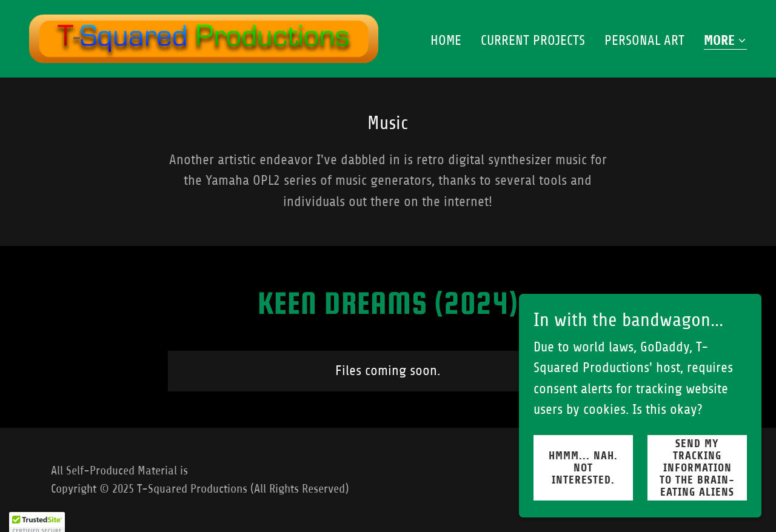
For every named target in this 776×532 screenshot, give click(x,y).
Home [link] (446, 40)
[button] (725, 42)
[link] (204, 38)
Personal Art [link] (644, 40)
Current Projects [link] (533, 40)
